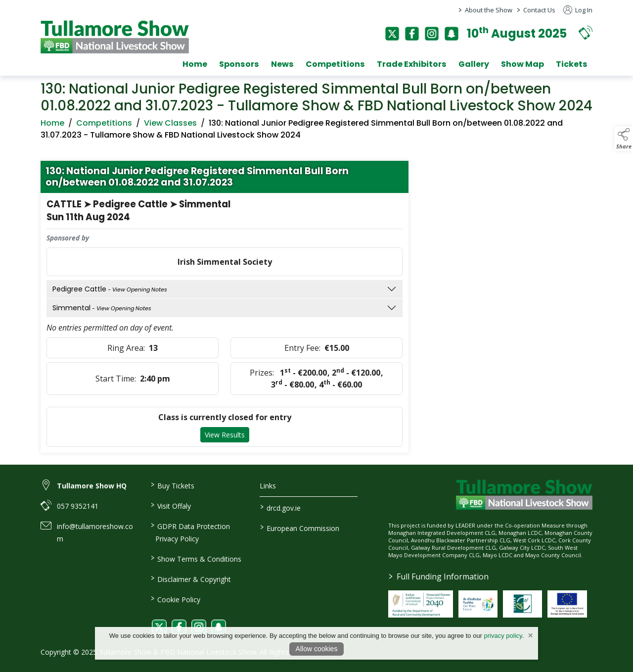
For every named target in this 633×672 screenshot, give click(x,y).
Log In (578, 10)
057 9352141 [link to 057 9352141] (78, 506)
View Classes (170, 125)
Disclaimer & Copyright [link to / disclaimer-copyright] (190, 578)
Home (195, 64)
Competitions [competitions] (335, 64)
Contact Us (539, 10)
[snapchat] (452, 34)
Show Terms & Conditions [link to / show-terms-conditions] (196, 558)
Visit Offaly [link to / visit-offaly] (170, 505)
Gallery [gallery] (474, 64)
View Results (225, 436)
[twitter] (392, 34)
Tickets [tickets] (572, 64)
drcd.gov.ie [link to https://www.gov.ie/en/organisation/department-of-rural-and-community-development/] (280, 507)
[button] (586, 32)
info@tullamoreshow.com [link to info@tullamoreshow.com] (95, 532)
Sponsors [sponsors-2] (239, 64)
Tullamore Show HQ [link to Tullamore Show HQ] (92, 486)
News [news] (282, 64)
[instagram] (432, 34)
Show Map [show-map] (522, 64)
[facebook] (412, 34)
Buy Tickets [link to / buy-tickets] (172, 485)
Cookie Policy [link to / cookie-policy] (175, 599)
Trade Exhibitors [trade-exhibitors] (412, 64)
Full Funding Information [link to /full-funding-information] (438, 576)
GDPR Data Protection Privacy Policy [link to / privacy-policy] (190, 532)
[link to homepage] (115, 37)
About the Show (489, 10)
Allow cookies (317, 649)
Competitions (104, 125)
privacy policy (503, 636)
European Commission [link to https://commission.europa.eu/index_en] (300, 528)
